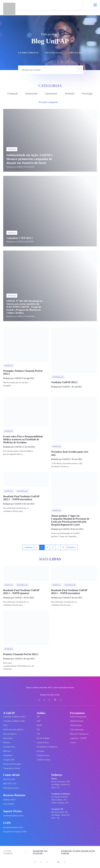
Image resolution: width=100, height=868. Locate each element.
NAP (39, 721)
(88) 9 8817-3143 (10, 784)
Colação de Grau (43, 755)
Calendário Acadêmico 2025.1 (15, 717)
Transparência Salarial (12, 768)
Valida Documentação (78, 717)
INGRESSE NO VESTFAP (40, 852)
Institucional (31, 94)
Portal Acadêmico (10, 734)
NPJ (38, 717)
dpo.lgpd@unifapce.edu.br (13, 827)
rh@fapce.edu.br (9, 800)
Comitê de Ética (43, 743)
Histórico (7, 743)
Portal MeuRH (9, 804)
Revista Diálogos (43, 738)
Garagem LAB (9, 760)
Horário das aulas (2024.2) (13, 730)
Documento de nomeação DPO (15, 832)
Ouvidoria (40, 751)
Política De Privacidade (12, 764)
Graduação (13, 94)
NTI (38, 730)
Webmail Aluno (76, 725)
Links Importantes (77, 730)
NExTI (39, 725)
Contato (73, 743)
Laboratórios (51, 94)
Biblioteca (7, 751)
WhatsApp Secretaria (11, 788)
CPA (38, 734)
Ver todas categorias (50, 102)
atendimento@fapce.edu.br (13, 816)
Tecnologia (87, 94)
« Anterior (28, 547)
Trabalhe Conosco (43, 760)
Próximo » (72, 547)
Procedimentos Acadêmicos (47, 747)
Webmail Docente (77, 721)
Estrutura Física (9, 747)
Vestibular (70, 94)
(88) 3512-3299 (9, 779)
